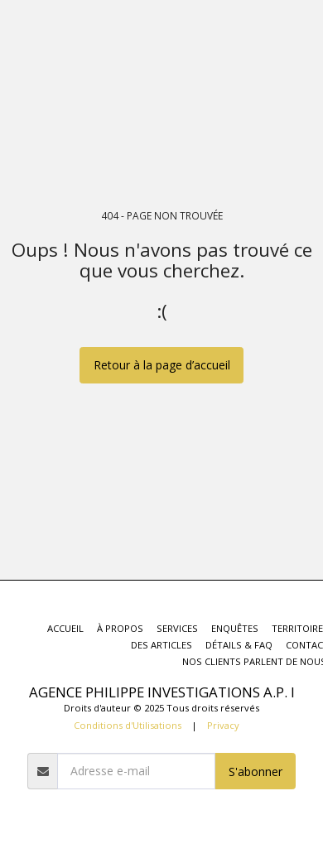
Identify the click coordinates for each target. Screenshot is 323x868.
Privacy (223, 725)
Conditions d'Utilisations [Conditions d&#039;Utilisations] (128, 725)
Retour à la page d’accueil (162, 365)
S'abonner (256, 772)
